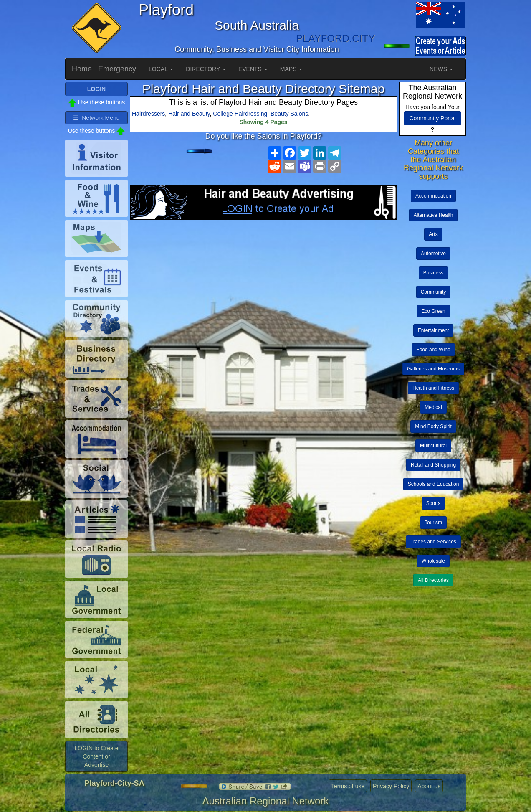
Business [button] (434, 273)
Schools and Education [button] (434, 484)
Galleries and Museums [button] (433, 369)
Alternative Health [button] (434, 215)
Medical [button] (433, 407)
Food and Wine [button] (433, 350)
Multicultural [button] (433, 446)
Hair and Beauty (189, 114)
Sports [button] (434, 503)
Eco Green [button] (433, 311)
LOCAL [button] (161, 69)
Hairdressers (148, 114)
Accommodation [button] (433, 196)
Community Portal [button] (432, 118)
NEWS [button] (441, 69)
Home (82, 69)
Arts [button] (433, 234)
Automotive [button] (433, 254)
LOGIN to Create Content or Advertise (96, 756)
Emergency (117, 69)
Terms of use (348, 786)
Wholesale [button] (433, 561)
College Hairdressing (240, 114)
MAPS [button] (291, 69)
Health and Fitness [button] (433, 388)
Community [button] (434, 292)
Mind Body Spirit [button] (433, 426)
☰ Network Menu (96, 118)
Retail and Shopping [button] (433, 465)
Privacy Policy (391, 786)
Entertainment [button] (434, 330)
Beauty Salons (289, 114)
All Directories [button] (433, 580)
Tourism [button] (433, 523)
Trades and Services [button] (433, 542)
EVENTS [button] (253, 69)
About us (429, 786)
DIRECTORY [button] (206, 69)
